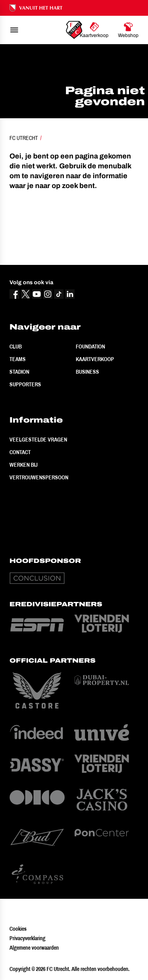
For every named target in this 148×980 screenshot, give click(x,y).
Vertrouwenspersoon (39, 477)
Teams (18, 359)
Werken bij (23, 465)
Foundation (90, 347)
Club (16, 347)
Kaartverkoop (95, 359)
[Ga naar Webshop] (128, 30)
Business (87, 372)
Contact (20, 452)
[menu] (14, 30)
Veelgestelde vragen (38, 440)
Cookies (18, 929)
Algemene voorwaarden (34, 948)
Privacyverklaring (27, 938)
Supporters (25, 384)
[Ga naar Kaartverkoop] (94, 30)
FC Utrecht (24, 138)
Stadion (19, 372)
